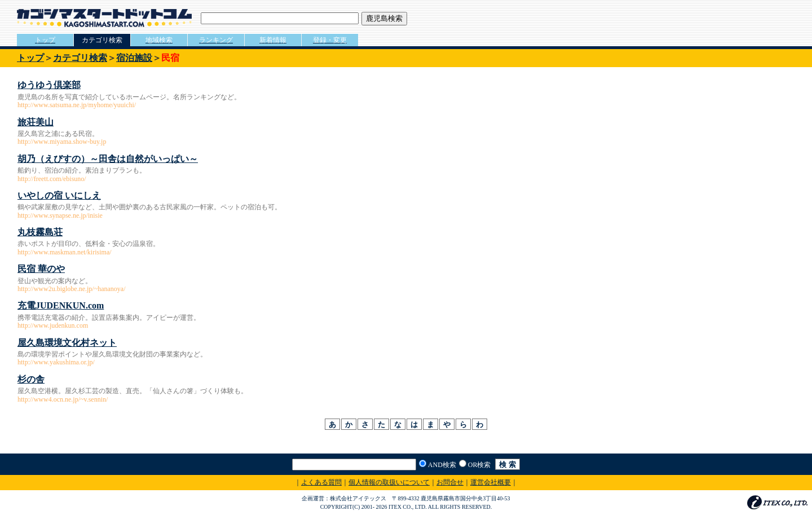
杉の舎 (31, 379)
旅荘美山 (36, 122)
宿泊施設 (134, 58)
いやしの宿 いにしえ (59, 195)
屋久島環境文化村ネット (67, 343)
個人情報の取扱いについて (389, 482)
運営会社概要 (491, 482)
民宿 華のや (41, 269)
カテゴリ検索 (80, 58)
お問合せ (450, 482)
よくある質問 (321, 482)
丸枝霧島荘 (40, 232)
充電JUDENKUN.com (61, 305)
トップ (30, 58)
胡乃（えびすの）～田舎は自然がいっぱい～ (108, 159)
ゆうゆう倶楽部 (49, 85)
